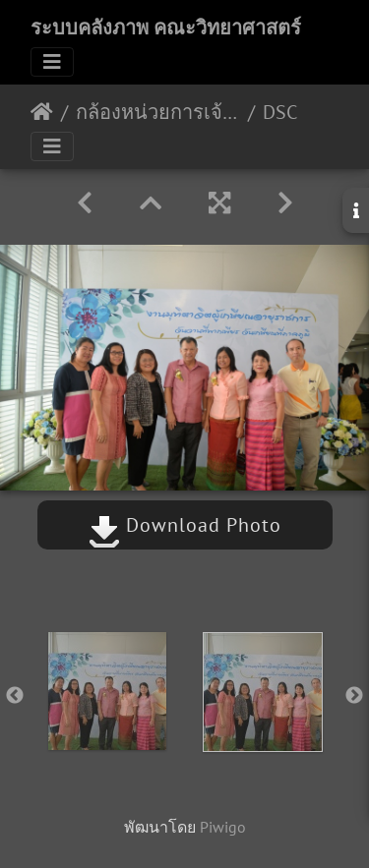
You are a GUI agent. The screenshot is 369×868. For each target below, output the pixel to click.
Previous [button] (15, 696)
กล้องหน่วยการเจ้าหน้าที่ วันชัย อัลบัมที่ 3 (158, 112)
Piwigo (223, 827)
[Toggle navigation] (52, 62)
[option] (107, 691)
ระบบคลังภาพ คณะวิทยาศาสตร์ (166, 28)
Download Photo (185, 525)
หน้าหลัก (42, 112)
